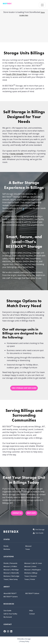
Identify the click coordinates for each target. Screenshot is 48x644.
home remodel (17, 154)
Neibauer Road (38, 71)
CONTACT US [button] (17, 513)
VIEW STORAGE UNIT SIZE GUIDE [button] (24, 388)
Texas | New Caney (11, 579)
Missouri (28, 546)
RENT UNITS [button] (31, 513)
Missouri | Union (30, 566)
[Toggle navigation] (42, 5)
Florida (6, 546)
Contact (32, 614)
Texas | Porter (30, 579)
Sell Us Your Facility (10, 614)
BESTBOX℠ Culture (32, 593)
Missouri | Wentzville (11, 573)
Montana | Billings (31, 573)
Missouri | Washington (33, 570)
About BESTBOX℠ (10, 593)
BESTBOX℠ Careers (11, 597)
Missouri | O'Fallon (10, 566)
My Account (8, 617)
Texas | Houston (31, 576)
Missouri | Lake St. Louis (33, 563)
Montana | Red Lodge (11, 576)
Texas (28, 549)
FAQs (31, 611)
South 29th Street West (17, 74)
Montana (7, 549)
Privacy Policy (25, 641)
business (6, 156)
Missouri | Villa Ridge (11, 570)
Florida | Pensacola (10, 563)
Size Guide (7, 611)
